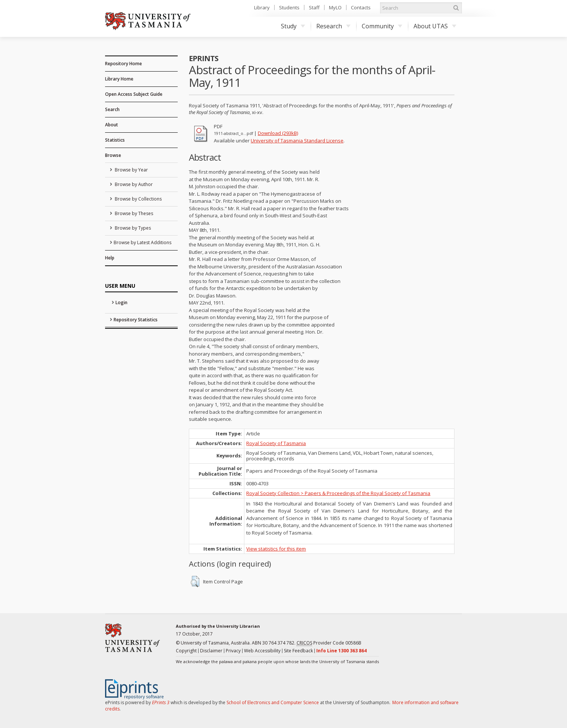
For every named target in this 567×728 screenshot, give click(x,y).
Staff (314, 7)
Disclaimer (211, 651)
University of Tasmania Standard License (297, 141)
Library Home (119, 79)
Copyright (186, 651)
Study (293, 26)
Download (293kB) (278, 133)
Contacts (361, 7)
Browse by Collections (138, 199)
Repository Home (123, 64)
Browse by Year (131, 170)
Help (110, 258)
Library (262, 7)
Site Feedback (298, 651)
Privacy (233, 651)
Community (382, 26)
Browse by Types (132, 228)
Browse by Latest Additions (142, 242)
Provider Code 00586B (329, 643)
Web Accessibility (262, 651)
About (112, 125)
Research (333, 26)
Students (289, 7)
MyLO (335, 7)
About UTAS (435, 26)
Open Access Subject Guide (134, 94)
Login (121, 302)
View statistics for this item (276, 549)
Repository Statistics (136, 320)
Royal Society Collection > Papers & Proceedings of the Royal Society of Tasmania (338, 493)
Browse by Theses (133, 213)
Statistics (115, 140)
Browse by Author (133, 184)
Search (112, 109)
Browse (113, 155)
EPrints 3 (161, 702)
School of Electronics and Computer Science (273, 702)
